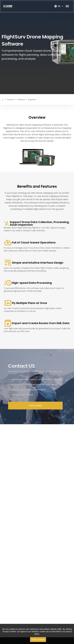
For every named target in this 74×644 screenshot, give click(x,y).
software (21, 100)
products (11, 100)
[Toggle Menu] (67, 6)
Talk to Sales (35, 405)
